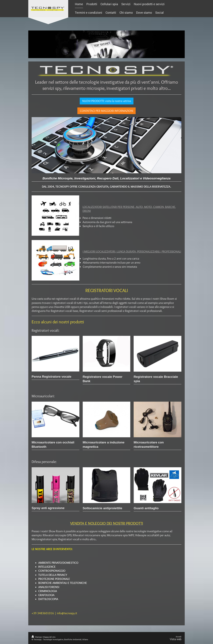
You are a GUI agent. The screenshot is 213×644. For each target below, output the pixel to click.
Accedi (179, 637)
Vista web (176, 639)
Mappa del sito (49, 637)
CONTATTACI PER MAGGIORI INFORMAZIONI (106, 111)
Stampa (37, 637)
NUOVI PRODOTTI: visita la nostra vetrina (107, 101)
